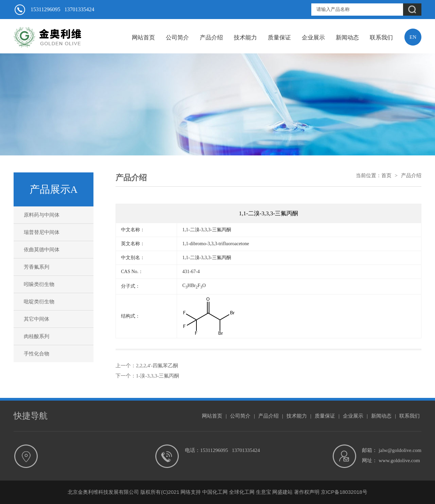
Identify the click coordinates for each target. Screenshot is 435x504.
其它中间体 (37, 319)
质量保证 (279, 38)
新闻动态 (347, 38)
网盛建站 (282, 492)
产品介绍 (211, 38)
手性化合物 (37, 354)
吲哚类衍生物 (39, 284)
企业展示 (313, 38)
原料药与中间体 (42, 215)
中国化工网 (215, 492)
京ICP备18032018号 (344, 492)
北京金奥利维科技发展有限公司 (103, 492)
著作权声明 (307, 492)
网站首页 (143, 38)
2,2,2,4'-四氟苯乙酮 (157, 366)
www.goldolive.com (399, 460)
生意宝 (264, 492)
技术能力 (245, 38)
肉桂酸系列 (37, 336)
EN (413, 37)
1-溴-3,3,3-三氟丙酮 (158, 376)
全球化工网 (242, 492)
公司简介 (177, 38)
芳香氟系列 (37, 267)
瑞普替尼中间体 (42, 232)
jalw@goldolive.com (400, 450)
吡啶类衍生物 (39, 302)
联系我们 (381, 38)
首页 (386, 175)
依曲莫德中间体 (42, 250)
